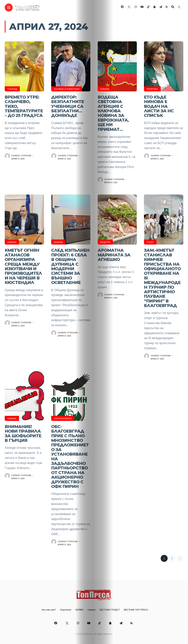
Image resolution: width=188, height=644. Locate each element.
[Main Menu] (9, 8)
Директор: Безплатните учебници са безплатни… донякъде (68, 106)
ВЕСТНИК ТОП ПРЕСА (136, 610)
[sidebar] (179, 7)
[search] (173, 7)
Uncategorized (63, 419)
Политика (152, 89)
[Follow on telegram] (161, 7)
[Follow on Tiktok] (148, 7)
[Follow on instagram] (136, 7)
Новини (105, 89)
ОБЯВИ (79, 610)
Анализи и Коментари (67, 89)
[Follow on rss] (167, 7)
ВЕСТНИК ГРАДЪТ (110, 610)
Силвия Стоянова (21, 156)
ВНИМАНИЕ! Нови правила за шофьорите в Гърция (23, 433)
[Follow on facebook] (122, 7)
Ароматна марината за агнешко (114, 255)
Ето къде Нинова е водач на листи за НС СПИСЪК (159, 106)
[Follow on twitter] (129, 7)
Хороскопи (65, 610)
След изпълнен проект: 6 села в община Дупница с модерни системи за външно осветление (70, 266)
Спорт (150, 242)
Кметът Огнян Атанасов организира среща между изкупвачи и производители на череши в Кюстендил (23, 266)
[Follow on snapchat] (154, 7)
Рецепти (105, 242)
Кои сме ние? (49, 610)
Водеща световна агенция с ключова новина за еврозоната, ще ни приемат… (113, 113)
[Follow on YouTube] (142, 7)
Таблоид (12, 89)
